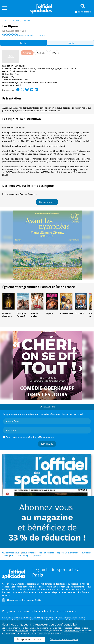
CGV (6, 555)
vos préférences (71, 631)
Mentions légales (24, 555)
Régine (56, 69)
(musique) (55, 146)
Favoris (41, 35)
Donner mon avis (47, 202)
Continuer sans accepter (64, 639)
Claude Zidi (20, 66)
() (25, 133)
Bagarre (49, 313)
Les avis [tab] (70, 43)
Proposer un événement (67, 553)
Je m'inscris (47, 444)
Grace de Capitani (68, 69)
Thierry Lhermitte (44, 69)
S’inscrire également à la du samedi (30, 437)
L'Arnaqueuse (67, 314)
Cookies (38, 555)
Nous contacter (29, 553)
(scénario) (35, 146)
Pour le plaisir (35, 315)
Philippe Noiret (29, 69)
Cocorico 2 (79, 313)
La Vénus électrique (7, 315)
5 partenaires (22, 631)
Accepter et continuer (29, 639)
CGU (12, 555)
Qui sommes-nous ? (11, 553)
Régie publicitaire (46, 553)
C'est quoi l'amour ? (21, 315)
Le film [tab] (23, 43)
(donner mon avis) (26, 35)
